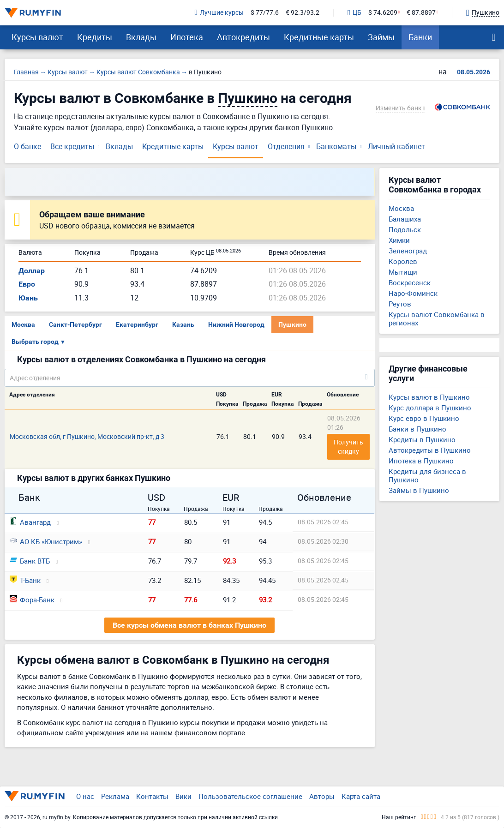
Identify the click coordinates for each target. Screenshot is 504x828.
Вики (183, 796)
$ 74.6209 (383, 13)
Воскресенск (410, 282)
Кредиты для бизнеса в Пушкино (427, 475)
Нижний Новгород (236, 324)
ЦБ (354, 13)
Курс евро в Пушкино (424, 418)
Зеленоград (408, 251)
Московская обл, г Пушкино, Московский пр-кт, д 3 (87, 436)
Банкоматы (336, 146)
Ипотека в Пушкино (421, 461)
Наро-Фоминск (413, 293)
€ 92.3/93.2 (303, 13)
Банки (420, 37)
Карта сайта (361, 796)
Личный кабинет (396, 146)
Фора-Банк (32, 600)
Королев (403, 261)
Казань (183, 324)
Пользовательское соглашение (250, 796)
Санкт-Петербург (75, 324)
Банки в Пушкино (417, 429)
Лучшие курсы (219, 13)
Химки (399, 240)
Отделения (286, 146)
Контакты (152, 796)
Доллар (32, 271)
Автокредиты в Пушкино (430, 450)
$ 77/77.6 (265, 13)
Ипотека (187, 37)
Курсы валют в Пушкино (429, 397)
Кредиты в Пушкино (422, 439)
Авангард (30, 522)
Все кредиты (72, 146)
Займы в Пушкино (419, 490)
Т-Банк (25, 580)
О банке (27, 146)
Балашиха (405, 219)
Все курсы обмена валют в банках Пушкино (189, 625)
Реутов (400, 304)
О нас (85, 796)
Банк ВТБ (30, 561)
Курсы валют (37, 37)
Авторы (322, 796)
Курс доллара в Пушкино (430, 408)
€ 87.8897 (421, 13)
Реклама (115, 796)
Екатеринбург (137, 324)
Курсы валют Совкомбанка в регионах (437, 318)
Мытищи (403, 272)
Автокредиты (243, 37)
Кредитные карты (319, 37)
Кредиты (95, 37)
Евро (27, 284)
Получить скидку (349, 447)
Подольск (405, 229)
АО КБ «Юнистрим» (46, 541)
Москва (23, 324)
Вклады (141, 37)
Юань (28, 298)
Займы (381, 37)
